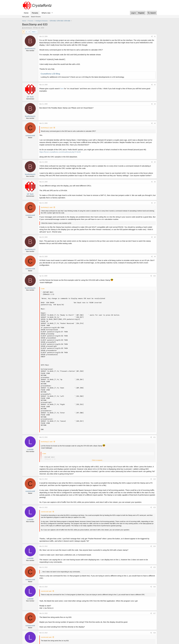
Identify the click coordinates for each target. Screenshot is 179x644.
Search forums (36, 17)
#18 (154, 633)
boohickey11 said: (47, 128)
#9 (155, 257)
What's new (46, 13)
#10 (154, 276)
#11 (154, 437)
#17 (154, 613)
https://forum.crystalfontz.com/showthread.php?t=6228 (60, 152)
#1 (155, 36)
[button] (52, 13)
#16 (154, 587)
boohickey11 (28, 28)
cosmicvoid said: (46, 512)
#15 (154, 567)
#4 (155, 123)
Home (26, 13)
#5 (155, 162)
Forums (35, 13)
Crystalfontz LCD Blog (50, 74)
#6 (155, 182)
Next (34, 32)
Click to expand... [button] (98, 460)
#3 (155, 104)
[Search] (152, 13)
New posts (26, 17)
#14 (154, 546)
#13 (154, 507)
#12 (154, 479)
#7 (155, 203)
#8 (155, 237)
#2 (155, 85)
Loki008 (30, 449)
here (62, 89)
